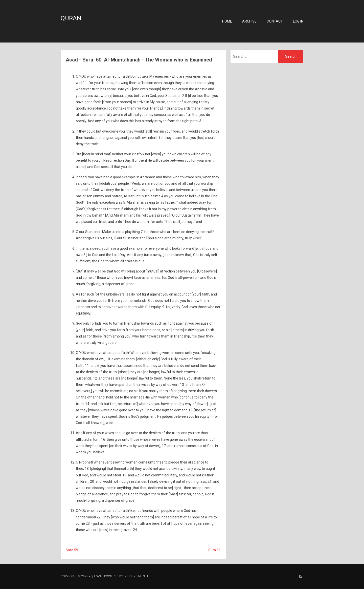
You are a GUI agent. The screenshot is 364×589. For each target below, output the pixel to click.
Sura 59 (72, 550)
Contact (275, 21)
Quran (71, 18)
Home (227, 21)
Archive (249, 21)
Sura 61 (214, 550)
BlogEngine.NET (136, 576)
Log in (298, 21)
